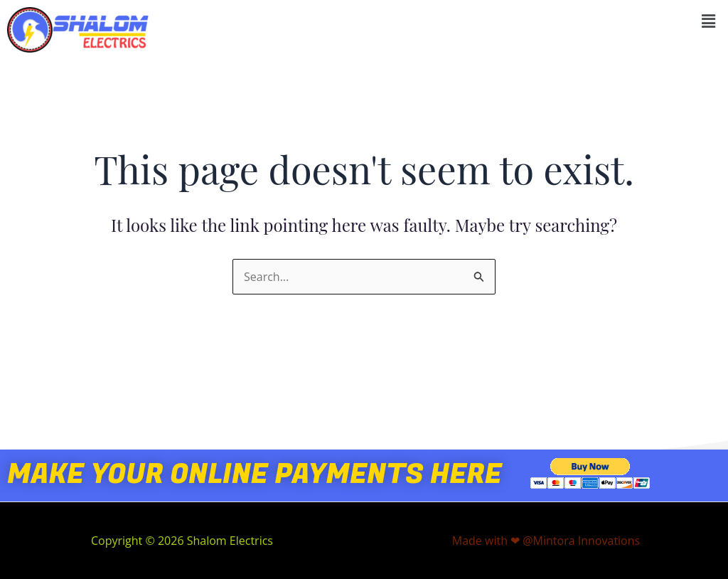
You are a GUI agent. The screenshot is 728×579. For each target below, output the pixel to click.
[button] (709, 21)
